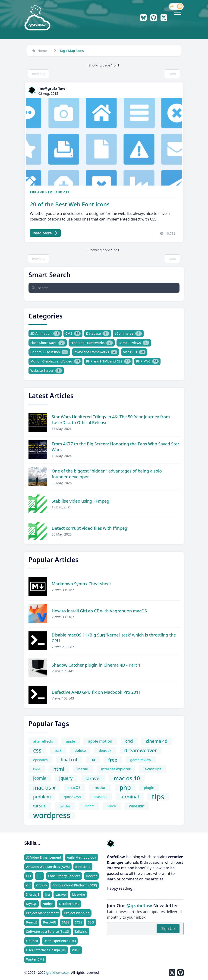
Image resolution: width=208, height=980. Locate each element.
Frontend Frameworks (92, 343)
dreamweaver (141, 750)
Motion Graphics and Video (55, 361)
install (83, 769)
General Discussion (49, 352)
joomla (40, 778)
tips (158, 797)
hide (37, 769)
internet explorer (116, 769)
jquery (66, 778)
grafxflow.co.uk (58, 972)
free (113, 760)
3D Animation (45, 334)
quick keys (72, 797)
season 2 (101, 797)
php (125, 788)
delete (80, 750)
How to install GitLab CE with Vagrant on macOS (99, 611)
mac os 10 (127, 778)
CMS (73, 334)
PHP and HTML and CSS (49, 192)
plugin (149, 788)
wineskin (137, 806)
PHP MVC (147, 361)
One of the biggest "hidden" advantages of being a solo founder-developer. (107, 474)
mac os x (44, 788)
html (59, 769)
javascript (152, 769)
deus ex (105, 750)
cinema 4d (157, 741)
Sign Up (168, 929)
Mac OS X (134, 352)
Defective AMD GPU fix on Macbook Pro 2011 (96, 692)
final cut (69, 760)
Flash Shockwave (48, 343)
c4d (129, 741)
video (112, 806)
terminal (129, 797)
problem (42, 797)
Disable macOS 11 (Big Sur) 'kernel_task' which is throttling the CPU (114, 638)
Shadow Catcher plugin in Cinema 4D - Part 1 (96, 665)
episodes (40, 760)
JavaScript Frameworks (95, 352)
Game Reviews (134, 343)
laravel (93, 778)
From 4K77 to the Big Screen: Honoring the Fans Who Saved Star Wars (115, 447)
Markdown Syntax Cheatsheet (81, 584)
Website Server (46, 371)
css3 (58, 750)
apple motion (100, 741)
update (89, 806)
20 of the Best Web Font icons (70, 204)
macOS (74, 788)
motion (100, 787)
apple (71, 741)
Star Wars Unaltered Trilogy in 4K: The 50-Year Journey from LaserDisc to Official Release (111, 420)
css (37, 750)
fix (93, 760)
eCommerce (128, 334)
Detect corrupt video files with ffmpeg (89, 528)
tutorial (40, 806)
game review (141, 760)
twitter (65, 806)
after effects (43, 741)
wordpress (52, 815)
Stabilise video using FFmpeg (80, 501)
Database (98, 334)
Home (39, 51)
